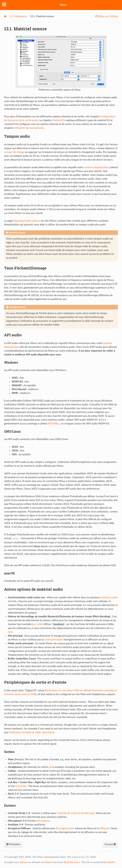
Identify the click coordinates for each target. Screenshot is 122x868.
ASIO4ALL (54, 424)
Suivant (110, 844)
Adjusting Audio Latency (27, 221)
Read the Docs (72, 862)
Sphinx (24, 862)
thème (48, 862)
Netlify (111, 862)
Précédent (13, 844)
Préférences (18, 16)
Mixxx (63, 5)
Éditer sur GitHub (108, 16)
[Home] (5, 16)
